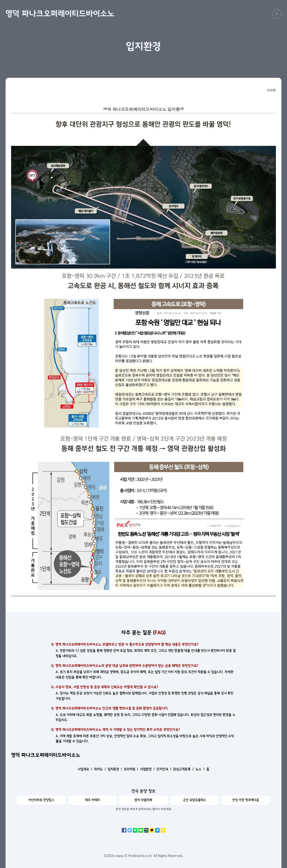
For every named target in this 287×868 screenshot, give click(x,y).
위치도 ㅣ (100, 769)
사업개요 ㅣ (85, 769)
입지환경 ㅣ (115, 769)
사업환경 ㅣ (148, 769)
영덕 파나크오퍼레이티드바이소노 (60, 14)
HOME (272, 90)
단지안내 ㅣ (164, 769)
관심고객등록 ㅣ (184, 769)
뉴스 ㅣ (200, 769)
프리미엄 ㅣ (131, 769)
